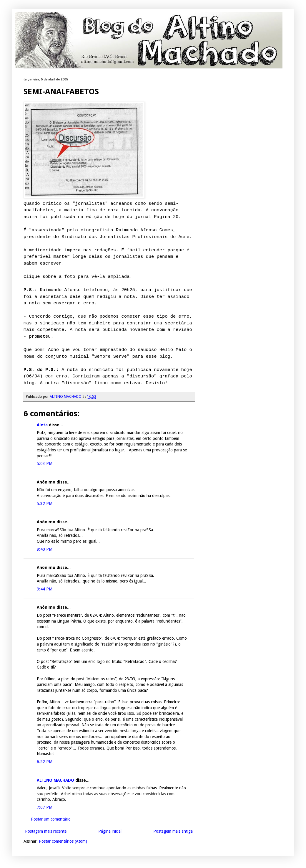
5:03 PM (45, 463)
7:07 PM (45, 807)
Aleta (42, 425)
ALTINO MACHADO (55, 780)
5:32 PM (45, 504)
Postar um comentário (51, 819)
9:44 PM (45, 589)
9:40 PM (45, 549)
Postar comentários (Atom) (63, 841)
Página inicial (110, 831)
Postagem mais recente (46, 831)
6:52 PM (45, 762)
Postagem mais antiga (173, 831)
